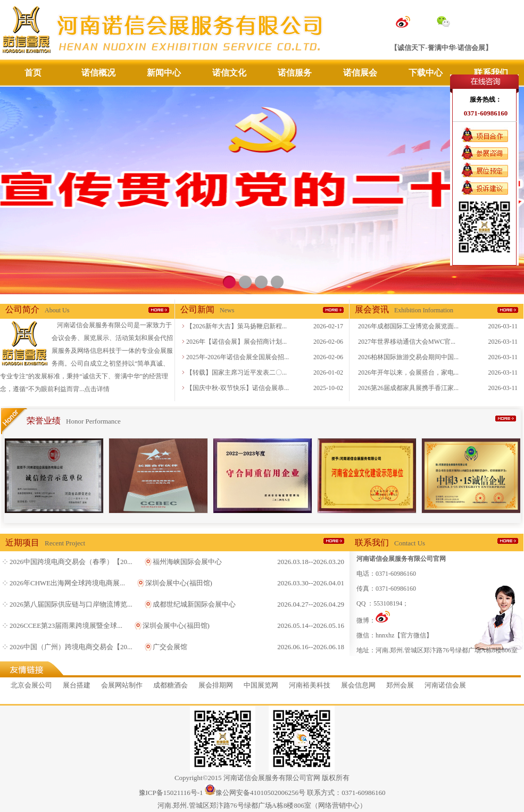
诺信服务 (295, 73)
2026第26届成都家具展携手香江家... (408, 388)
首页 (33, 73)
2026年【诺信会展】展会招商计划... (236, 342)
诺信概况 (98, 73)
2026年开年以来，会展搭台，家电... (408, 372)
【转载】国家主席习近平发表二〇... (236, 372)
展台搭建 (77, 685)
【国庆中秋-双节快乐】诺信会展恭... (238, 388)
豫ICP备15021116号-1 (171, 793)
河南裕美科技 (310, 685)
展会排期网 (216, 685)
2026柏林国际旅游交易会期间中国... (408, 357)
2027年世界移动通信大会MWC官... (407, 342)
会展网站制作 (122, 685)
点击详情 (97, 389)
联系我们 (491, 73)
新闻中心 (164, 73)
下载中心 (426, 73)
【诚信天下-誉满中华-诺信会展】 (441, 48)
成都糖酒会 (170, 685)
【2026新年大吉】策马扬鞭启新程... (236, 326)
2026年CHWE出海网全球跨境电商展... (67, 583)
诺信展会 (360, 73)
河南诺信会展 (445, 685)
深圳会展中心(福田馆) (179, 583)
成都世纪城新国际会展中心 (194, 604)
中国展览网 (261, 685)
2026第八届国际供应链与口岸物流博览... (71, 604)
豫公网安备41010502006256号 (260, 793)
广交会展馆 (170, 647)
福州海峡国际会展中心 (187, 562)
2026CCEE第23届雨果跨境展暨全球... (66, 625)
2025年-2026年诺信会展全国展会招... (238, 357)
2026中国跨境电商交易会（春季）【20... (71, 562)
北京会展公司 (31, 685)
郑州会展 (400, 685)
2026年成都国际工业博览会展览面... (408, 326)
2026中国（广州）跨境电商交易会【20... (71, 647)
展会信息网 (358, 685)
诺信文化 (229, 73)
